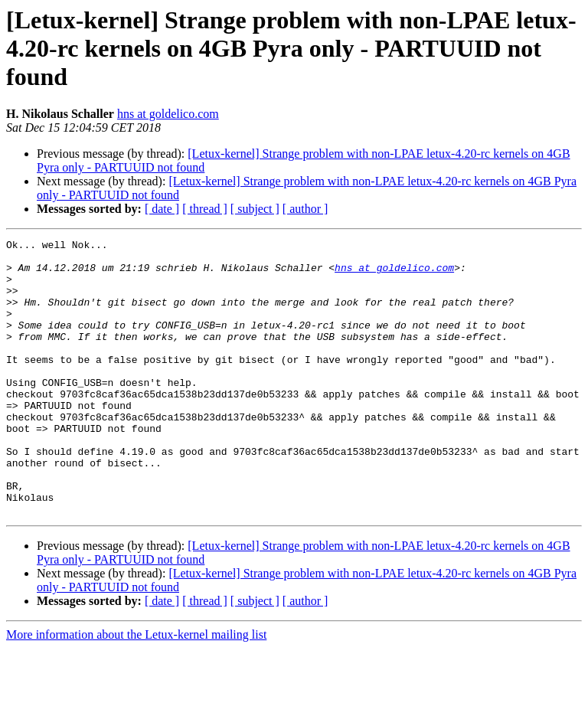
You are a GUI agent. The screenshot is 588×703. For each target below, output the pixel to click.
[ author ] (305, 209)
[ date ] (162, 209)
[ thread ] (205, 209)
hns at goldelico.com (168, 114)
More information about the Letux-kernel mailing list (136, 690)
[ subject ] (255, 209)
